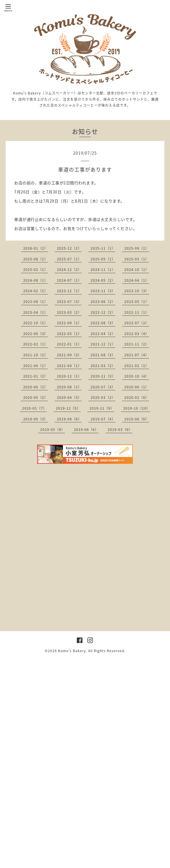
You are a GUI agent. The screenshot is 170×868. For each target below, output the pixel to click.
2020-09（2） (36, 387)
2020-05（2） (36, 397)
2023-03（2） (69, 312)
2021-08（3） (103, 355)
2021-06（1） (36, 366)
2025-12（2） (69, 248)
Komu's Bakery (72, 651)
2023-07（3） (69, 302)
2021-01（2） (36, 376)
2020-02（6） (137, 397)
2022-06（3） (36, 334)
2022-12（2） (103, 312)
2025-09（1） (137, 248)
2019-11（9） (102, 408)
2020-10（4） (137, 376)
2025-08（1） (36, 259)
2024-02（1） (36, 291)
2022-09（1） (69, 323)
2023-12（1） (69, 291)
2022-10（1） (36, 323)
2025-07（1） (69, 259)
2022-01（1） (69, 344)
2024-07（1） (69, 280)
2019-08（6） (69, 419)
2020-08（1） (69, 387)
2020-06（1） (137, 387)
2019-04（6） (86, 429)
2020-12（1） (69, 376)
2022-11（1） (137, 312)
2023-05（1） (137, 302)
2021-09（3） (69, 355)
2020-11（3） (103, 376)
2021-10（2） (36, 355)
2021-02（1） (137, 366)
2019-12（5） (68, 408)
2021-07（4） (137, 355)
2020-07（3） (103, 387)
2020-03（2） (103, 397)
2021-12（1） (103, 344)
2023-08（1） (36, 302)
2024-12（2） (69, 269)
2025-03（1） (137, 259)
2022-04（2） (103, 334)
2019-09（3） (36, 419)
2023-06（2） (103, 302)
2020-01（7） (34, 408)
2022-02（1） (36, 344)
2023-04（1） (36, 312)
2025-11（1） (103, 248)
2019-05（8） (53, 429)
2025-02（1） (36, 269)
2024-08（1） (36, 280)
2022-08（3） (103, 323)
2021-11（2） (137, 344)
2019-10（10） (137, 408)
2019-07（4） (103, 419)
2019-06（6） (137, 419)
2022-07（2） (137, 323)
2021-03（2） (103, 366)
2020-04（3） (69, 397)
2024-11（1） (103, 269)
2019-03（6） (120, 429)
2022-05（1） (69, 334)
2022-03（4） (137, 334)
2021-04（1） (69, 366)
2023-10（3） (137, 291)
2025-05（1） (103, 259)
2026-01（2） (36, 248)
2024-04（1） (137, 280)
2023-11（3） (103, 291)
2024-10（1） (137, 269)
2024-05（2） (103, 280)
